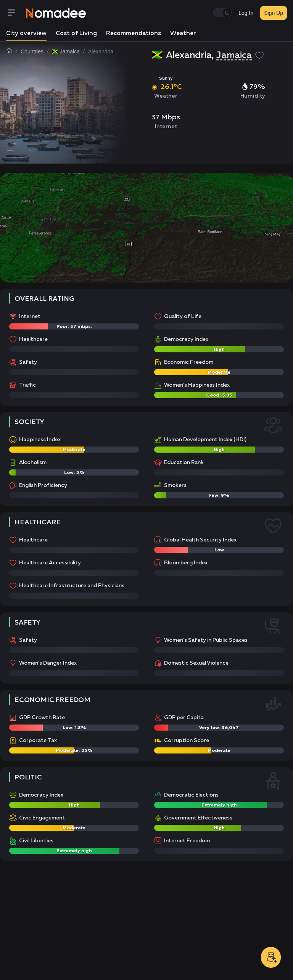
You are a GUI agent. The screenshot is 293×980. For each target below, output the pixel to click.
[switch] (222, 13)
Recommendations (134, 34)
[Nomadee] (56, 13)
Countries (32, 51)
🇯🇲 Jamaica (66, 51)
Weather (183, 34)
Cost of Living (76, 34)
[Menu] (16, 13)
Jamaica (234, 55)
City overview (26, 34)
